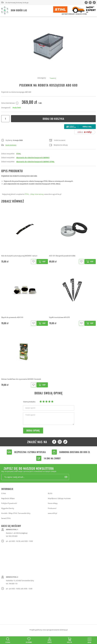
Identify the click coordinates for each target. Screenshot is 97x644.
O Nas (4, 493)
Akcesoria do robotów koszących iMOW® (33, 158)
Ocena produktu (29, 402)
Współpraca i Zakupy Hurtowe (59, 498)
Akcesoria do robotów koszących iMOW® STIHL (35, 162)
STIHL (19, 154)
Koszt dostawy (9, 145)
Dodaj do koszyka (53, 119)
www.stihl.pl (52, 513)
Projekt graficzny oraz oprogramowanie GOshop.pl (49, 630)
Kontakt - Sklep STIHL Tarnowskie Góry (16, 513)
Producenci (52, 508)
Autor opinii (30, 408)
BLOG (50, 493)
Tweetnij (53, 78)
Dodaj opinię (33, 430)
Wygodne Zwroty (8, 508)
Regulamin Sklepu (8, 498)
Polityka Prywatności (9, 503)
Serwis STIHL (6, 518)
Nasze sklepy (53, 503)
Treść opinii (30, 415)
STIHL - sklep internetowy (34, 194)
